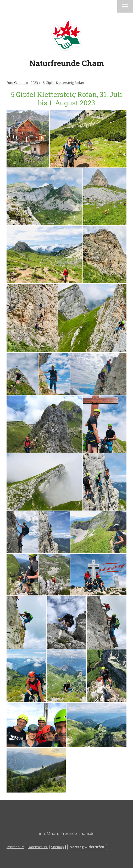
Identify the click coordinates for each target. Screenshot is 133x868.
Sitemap (57, 847)
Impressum (15, 847)
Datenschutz (38, 847)
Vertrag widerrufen (87, 847)
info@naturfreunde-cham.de (67, 833)
